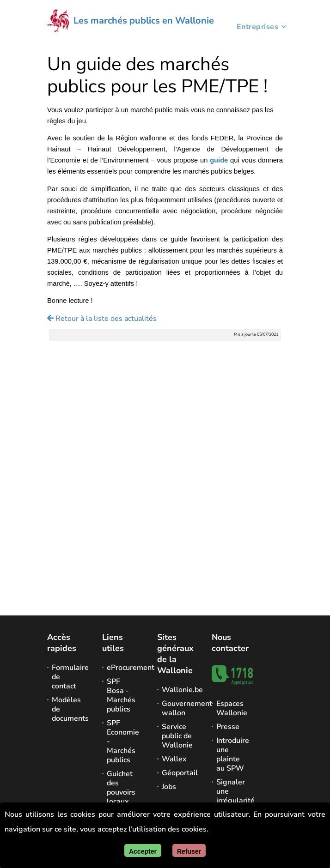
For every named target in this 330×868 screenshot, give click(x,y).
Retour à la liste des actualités (102, 319)
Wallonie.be (178, 690)
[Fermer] (189, 850)
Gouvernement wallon (178, 708)
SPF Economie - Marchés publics (123, 741)
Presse (228, 727)
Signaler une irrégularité (232, 791)
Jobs (169, 787)
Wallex (174, 759)
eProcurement (123, 668)
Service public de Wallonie (177, 736)
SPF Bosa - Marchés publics (121, 695)
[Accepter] (143, 850)
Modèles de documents (68, 709)
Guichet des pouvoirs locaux (121, 788)
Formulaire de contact (68, 677)
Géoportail (178, 773)
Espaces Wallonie (232, 708)
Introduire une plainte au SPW (232, 754)
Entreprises (257, 28)
